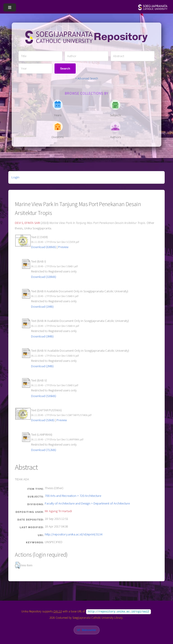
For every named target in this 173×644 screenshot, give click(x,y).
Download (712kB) (44, 450)
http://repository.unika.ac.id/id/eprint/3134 (74, 534)
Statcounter (89, 629)
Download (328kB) (44, 277)
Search (65, 69)
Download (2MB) (42, 366)
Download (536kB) (44, 396)
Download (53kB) (43, 420)
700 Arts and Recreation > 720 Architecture (73, 496)
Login (15, 177)
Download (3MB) (42, 336)
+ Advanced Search (87, 78)
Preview (63, 247)
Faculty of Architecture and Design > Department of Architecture (87, 503)
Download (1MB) (42, 307)
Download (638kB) (44, 247)
